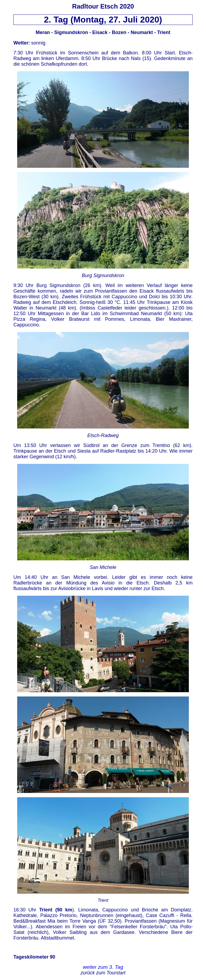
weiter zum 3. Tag (103, 967)
